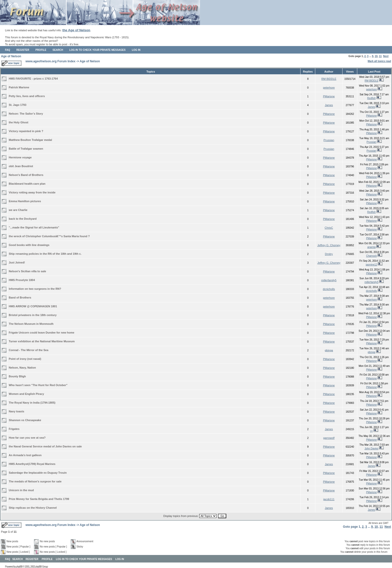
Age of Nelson (11, 56)
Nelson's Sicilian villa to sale (27, 271)
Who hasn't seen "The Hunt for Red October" (38, 385)
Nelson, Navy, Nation (22, 368)
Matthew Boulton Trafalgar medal (30, 140)
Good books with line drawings (29, 245)
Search (58, 50)
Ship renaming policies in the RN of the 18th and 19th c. (45, 254)
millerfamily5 (329, 280)
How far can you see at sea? (27, 438)
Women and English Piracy (26, 394)
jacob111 (329, 499)
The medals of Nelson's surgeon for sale (35, 481)
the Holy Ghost (18, 122)
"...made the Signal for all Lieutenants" (34, 227)
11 (380, 56)
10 (376, 56)
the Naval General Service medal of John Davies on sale (45, 446)
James (329, 105)
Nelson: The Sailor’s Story (26, 114)
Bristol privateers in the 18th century (33, 315)
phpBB (19, 567)
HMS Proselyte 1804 (22, 280)
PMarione (329, 96)
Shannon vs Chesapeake (25, 420)
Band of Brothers (20, 298)
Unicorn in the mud (21, 490)
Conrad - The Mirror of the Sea (28, 350)
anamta (371, 247)
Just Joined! (17, 262)
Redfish (371, 98)
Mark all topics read (379, 61)
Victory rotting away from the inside (32, 192)
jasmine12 (371, 265)
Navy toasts (16, 411)
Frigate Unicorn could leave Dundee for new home (41, 333)
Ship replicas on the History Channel (33, 508)
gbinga (329, 350)
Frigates (14, 429)
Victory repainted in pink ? (26, 131)
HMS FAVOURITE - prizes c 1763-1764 (33, 79)
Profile (41, 50)
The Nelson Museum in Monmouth (31, 324)
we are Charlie (18, 210)
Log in (136, 50)
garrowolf (329, 438)
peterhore (329, 88)
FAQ (8, 50)
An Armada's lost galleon (25, 455)
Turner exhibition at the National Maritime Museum (42, 341)
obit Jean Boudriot (21, 166)
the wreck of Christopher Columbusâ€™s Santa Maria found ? (49, 236)
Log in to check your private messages (97, 50)
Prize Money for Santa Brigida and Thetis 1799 (39, 499)
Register (23, 50)
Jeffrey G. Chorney (329, 245)
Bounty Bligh (17, 376)
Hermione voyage (20, 157)
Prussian (329, 140)
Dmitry (329, 254)
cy (371, 431)
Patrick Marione (19, 87)
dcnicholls (329, 289)
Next (386, 56)
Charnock (371, 256)
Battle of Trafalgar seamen (26, 149)
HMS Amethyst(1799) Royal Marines (32, 464)
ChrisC (329, 228)
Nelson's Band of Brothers (26, 175)
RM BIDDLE (329, 79)
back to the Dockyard (23, 219)
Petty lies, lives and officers (27, 96)
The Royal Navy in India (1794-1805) (32, 403)
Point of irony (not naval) (25, 359)
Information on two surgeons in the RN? (35, 289)
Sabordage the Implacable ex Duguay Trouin (38, 473)
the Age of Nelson (76, 30)
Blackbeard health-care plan (27, 184)
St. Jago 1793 (17, 105)
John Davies (371, 449)
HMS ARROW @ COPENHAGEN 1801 (33, 306)
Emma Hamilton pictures (25, 201)
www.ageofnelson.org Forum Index (50, 61)
